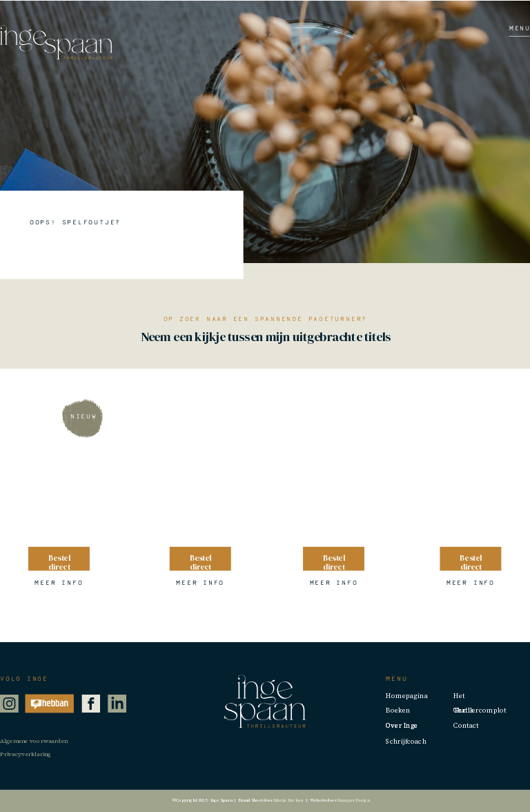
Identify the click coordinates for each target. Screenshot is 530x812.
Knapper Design (354, 800)
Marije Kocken (288, 800)
